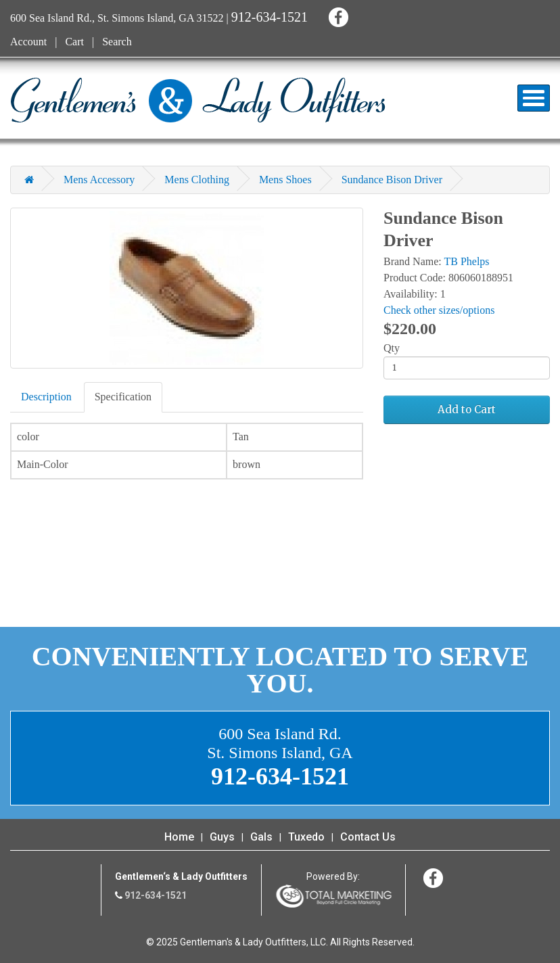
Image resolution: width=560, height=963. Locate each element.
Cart (74, 42)
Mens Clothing (197, 180)
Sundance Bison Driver (392, 180)
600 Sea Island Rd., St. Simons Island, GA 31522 (117, 18)
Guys (222, 837)
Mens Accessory (99, 180)
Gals (261, 837)
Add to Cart (467, 409)
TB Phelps (466, 261)
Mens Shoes (285, 180)
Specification (123, 397)
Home (179, 837)
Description (46, 397)
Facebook (336, 15)
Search (117, 42)
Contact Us (368, 837)
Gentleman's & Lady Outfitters (198, 100)
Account (28, 42)
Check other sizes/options (439, 310)
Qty (392, 348)
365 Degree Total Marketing (333, 896)
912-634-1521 (270, 17)
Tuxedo (306, 837)
